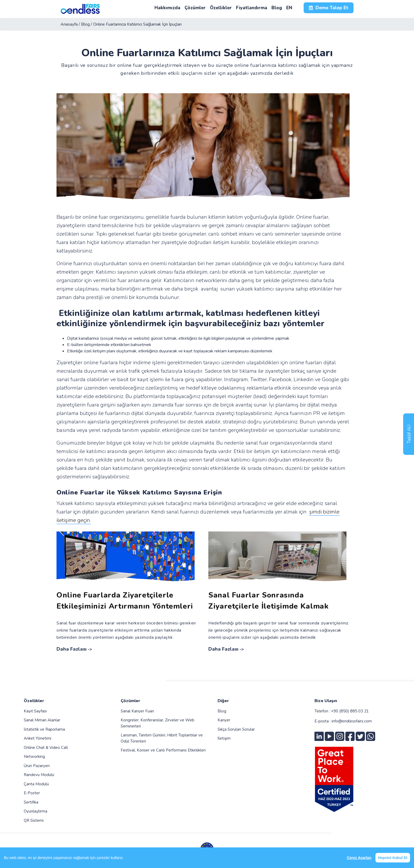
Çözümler (130, 701)
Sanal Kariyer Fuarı (137, 711)
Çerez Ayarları (359, 858)
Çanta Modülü (36, 784)
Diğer (223, 701)
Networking (34, 757)
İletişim (224, 738)
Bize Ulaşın (326, 701)
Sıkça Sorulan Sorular (236, 729)
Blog (222, 711)
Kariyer (224, 720)
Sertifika (31, 802)
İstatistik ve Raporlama (44, 729)
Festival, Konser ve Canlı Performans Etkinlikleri (163, 750)
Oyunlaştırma (36, 811)
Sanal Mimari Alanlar (42, 720)
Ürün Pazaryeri (37, 766)
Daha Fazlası (72, 649)
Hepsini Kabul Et (393, 858)
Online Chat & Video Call (46, 748)
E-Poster (32, 793)
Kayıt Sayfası (35, 711)
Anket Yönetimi (37, 738)
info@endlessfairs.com (352, 721)
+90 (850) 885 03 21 (350, 711)
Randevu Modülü (39, 775)
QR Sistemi (34, 820)
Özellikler (34, 701)
